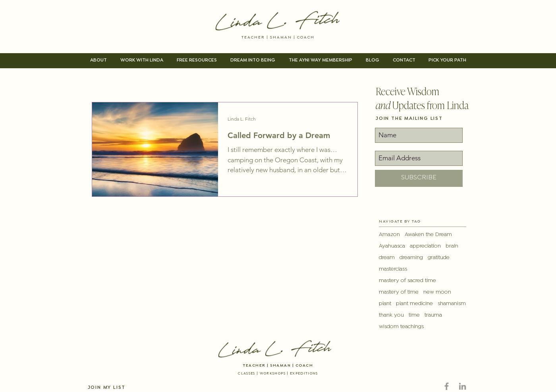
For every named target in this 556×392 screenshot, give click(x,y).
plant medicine (414, 304)
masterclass (393, 269)
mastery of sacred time (407, 281)
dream (387, 258)
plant (385, 304)
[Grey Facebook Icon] (447, 386)
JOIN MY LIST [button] (107, 388)
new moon (437, 292)
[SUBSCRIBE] (419, 178)
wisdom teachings (401, 327)
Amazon (389, 235)
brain (452, 246)
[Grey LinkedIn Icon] (462, 386)
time (414, 315)
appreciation (425, 246)
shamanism (452, 304)
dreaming (411, 258)
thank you (391, 315)
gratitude (439, 258)
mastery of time (399, 292)
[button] (98, 61)
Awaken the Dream (428, 235)
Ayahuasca (392, 246)
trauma (433, 315)
